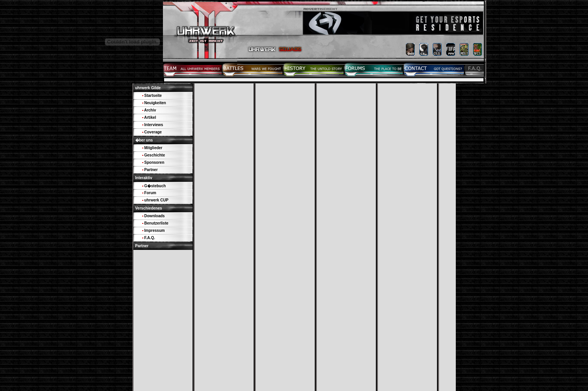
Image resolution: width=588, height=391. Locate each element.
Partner (151, 170)
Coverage (153, 132)
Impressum (154, 230)
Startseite (153, 96)
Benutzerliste (156, 223)
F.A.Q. (149, 238)
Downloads (154, 216)
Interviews (154, 125)
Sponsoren (154, 162)
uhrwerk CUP (156, 200)
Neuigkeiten (155, 103)
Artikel (150, 117)
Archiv (150, 110)
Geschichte (154, 155)
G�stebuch (155, 186)
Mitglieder (153, 148)
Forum (150, 193)
